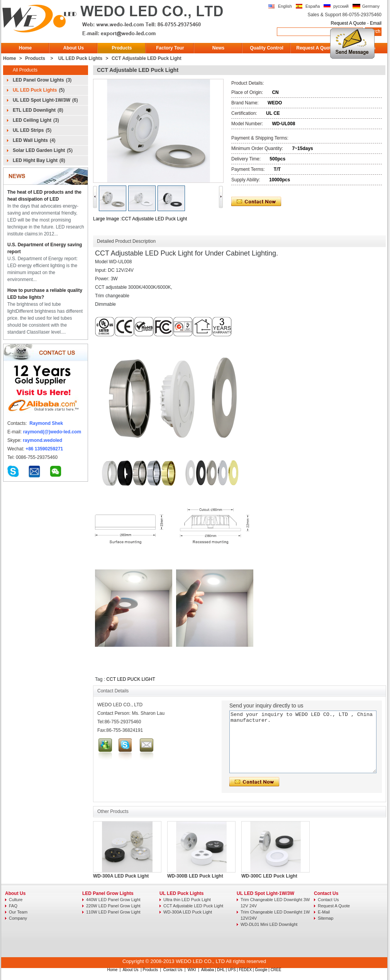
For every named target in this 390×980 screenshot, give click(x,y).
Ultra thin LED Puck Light (187, 900)
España (313, 6)
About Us (74, 48)
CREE (276, 970)
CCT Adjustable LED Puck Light (147, 58)
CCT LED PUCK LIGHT (131, 679)
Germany (371, 6)
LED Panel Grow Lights (38, 80)
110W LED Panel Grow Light (113, 912)
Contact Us (326, 893)
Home (25, 48)
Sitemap (326, 918)
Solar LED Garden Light (39, 150)
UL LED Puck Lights (80, 58)
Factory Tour (170, 48)
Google (261, 970)
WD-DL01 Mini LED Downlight (269, 924)
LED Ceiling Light (32, 120)
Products (122, 48)
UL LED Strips (28, 130)
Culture (16, 900)
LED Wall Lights (30, 140)
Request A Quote (348, 23)
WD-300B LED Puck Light (195, 876)
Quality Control (267, 48)
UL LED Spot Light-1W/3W (42, 100)
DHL (221, 970)
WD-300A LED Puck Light (121, 876)
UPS (232, 970)
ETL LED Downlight (34, 110)
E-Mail (324, 912)
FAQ (13, 906)
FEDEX (245, 970)
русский (341, 6)
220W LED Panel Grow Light (113, 906)
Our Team (18, 912)
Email (376, 23)
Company (18, 918)
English (285, 6)
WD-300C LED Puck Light (269, 876)
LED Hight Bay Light (35, 160)
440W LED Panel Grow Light (113, 900)
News (218, 48)
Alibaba (208, 970)
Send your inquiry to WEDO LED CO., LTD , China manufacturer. (303, 742)
